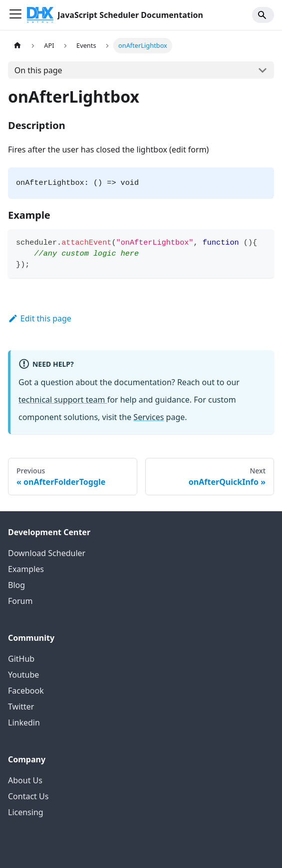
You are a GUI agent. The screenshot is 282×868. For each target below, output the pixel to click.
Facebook (26, 691)
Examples (26, 569)
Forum (20, 601)
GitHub (21, 659)
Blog (16, 585)
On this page (38, 70)
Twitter (21, 707)
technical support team (63, 400)
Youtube (23, 675)
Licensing (26, 812)
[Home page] (17, 46)
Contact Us (28, 796)
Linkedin (24, 723)
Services (148, 417)
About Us (25, 780)
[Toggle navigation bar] (15, 15)
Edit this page (40, 318)
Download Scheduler (47, 553)
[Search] (263, 15)
